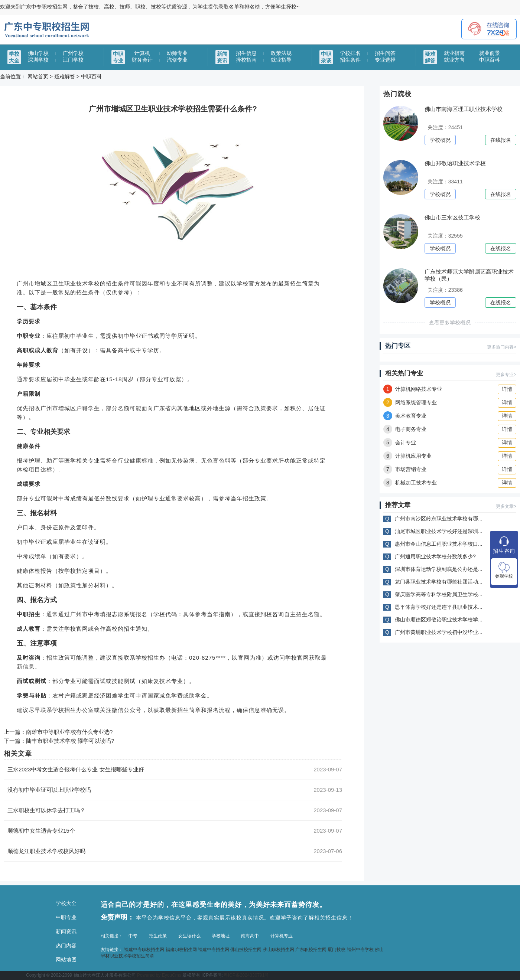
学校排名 (350, 53)
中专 (133, 936)
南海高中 (250, 936)
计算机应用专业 (407, 456)
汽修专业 (177, 60)
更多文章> (506, 506)
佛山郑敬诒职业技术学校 (455, 163)
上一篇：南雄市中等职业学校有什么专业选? (58, 732)
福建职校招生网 (181, 950)
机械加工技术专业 (410, 483)
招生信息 (246, 53)
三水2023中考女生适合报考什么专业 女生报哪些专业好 (76, 769)
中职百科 (490, 60)
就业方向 (454, 60)
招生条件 (350, 60)
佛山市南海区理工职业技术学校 (464, 109)
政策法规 (281, 53)
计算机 (142, 53)
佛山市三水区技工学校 (452, 217)
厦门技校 (337, 950)
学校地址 (221, 936)
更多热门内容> (502, 347)
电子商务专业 (405, 429)
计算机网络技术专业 (413, 389)
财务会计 (142, 60)
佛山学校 (38, 53)
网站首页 (38, 76)
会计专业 (400, 442)
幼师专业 (177, 53)
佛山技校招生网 (246, 950)
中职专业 (66, 917)
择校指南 (246, 60)
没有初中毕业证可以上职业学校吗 (49, 790)
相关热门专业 (404, 373)
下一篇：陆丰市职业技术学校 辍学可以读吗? (59, 741)
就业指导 (281, 60)
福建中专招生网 (214, 950)
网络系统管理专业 (410, 402)
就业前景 (490, 53)
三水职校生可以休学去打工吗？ (46, 810)
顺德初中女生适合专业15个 (41, 831)
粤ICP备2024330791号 (246, 975)
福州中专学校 (360, 950)
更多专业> (506, 375)
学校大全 (66, 903)
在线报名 (501, 140)
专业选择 (385, 60)
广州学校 (73, 53)
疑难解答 (65, 76)
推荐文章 (398, 505)
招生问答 (385, 53)
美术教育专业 (405, 416)
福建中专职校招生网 (144, 950)
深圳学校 (38, 60)
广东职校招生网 (311, 950)
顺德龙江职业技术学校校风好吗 (46, 851)
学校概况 (440, 140)
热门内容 (66, 945)
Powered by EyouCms (159, 975)
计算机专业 (282, 936)
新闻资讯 (66, 931)
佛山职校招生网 (279, 950)
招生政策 (158, 936)
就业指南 (454, 53)
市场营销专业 (405, 469)
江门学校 (73, 60)
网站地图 (66, 960)
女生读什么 (189, 936)
